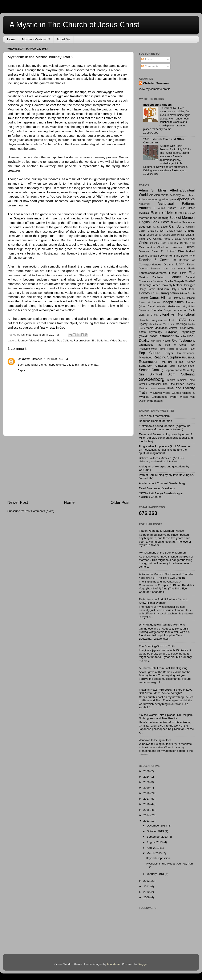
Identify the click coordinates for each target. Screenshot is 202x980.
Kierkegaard (174, 306)
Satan (172, 366)
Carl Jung (177, 226)
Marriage (181, 324)
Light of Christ (148, 315)
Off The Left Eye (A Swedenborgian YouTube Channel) (161, 495)
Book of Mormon (167, 213)
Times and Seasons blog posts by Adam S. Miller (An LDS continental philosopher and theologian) (166, 438)
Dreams (169, 264)
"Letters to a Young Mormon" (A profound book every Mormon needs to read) (165, 428)
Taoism (171, 380)
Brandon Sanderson (183, 222)
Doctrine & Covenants (157, 260)
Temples (182, 380)
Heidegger (189, 285)
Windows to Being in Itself (155, 740)
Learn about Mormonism (154, 416)
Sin (93, 340)
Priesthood (146, 357)
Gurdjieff (190, 281)
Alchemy (175, 195)
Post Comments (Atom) (40, 511)
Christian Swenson (156, 83)
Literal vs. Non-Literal (177, 314)
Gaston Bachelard (152, 277)
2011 (147, 886)
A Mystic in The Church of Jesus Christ (74, 25)
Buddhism (145, 227)
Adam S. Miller (153, 190)
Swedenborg (152, 379)
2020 (147, 782)
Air (151, 195)
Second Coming (151, 370)
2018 (147, 793)
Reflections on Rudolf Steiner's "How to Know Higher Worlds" (164, 601)
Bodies (144, 213)
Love (181, 319)
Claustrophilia (168, 108)
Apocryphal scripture (164, 199)
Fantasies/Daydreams (153, 273)
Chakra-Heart (174, 231)
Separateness (173, 370)
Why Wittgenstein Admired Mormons (162, 625)
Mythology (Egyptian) (164, 332)
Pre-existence (186, 353)
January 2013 (156, 874)
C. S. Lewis (160, 227)
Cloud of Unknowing (170, 247)
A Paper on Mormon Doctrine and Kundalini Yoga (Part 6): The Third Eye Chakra (166, 576)
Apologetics (186, 199)
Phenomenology (148, 349)
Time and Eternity (180, 388)
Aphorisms (145, 199)
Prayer (169, 353)
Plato (192, 349)
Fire (192, 273)
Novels (167, 341)
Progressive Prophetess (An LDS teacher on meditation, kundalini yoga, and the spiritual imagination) (165, 450)
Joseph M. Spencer (150, 302)
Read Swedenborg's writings (157, 488)
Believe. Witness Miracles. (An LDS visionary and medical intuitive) (161, 460)
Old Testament (183, 340)
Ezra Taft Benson (174, 269)
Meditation (161, 328)
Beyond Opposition (158, 858)
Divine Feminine (170, 256)
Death (190, 247)
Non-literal (156, 341)
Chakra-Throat (161, 239)
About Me (63, 39)
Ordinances (146, 345)
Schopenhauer (186, 366)
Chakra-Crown (156, 231)
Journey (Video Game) (32, 340)
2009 (147, 897)
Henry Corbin (147, 289)
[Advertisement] (68, 468)
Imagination (170, 293)
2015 (147, 810)
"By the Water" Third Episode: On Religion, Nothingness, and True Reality (166, 717)
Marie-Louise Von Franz (161, 324)
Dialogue (144, 251)
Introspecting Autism (157, 105)
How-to (144, 293)
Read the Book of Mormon (155, 421)
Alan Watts (161, 195)
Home (11, 39)
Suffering (103, 340)
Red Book (188, 357)
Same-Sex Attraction (153, 366)
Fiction (173, 273)
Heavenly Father (149, 285)
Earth (180, 264)
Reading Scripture (167, 357)
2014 (147, 815)
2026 (147, 771)
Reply (21, 370)
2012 (147, 881)
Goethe (169, 281)
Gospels (179, 281)
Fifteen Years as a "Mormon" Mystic (161, 531)
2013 (147, 821)
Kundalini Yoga (161, 310)
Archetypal (144, 204)
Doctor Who (188, 256)
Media (51, 340)
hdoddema (114, 964)
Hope (191, 289)
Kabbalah (162, 306)
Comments (150, 66)
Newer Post (18, 502)
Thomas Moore (157, 388)
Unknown (24, 359)
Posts (147, 59)
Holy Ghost (178, 289)
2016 (147, 804)
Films (183, 273)
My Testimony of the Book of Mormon (162, 553)
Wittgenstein (155, 401)
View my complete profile (155, 89)
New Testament (162, 336)
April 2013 (153, 848)
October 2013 (156, 831)
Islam (183, 293)
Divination (153, 256)
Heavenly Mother (171, 285)
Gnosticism (158, 281)
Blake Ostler (187, 208)
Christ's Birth (158, 243)
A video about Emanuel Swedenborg (162, 483)
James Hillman (161, 298)
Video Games (118, 340)
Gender (175, 277)
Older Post (120, 502)
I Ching (155, 293)
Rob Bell (167, 362)
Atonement (147, 208)
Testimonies (155, 384)
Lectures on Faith (184, 310)
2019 (147, 788)
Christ (143, 243)
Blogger (143, 964)
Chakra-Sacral (154, 235)
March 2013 (155, 853)
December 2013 (157, 826)
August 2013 (155, 842)
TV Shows (155, 393)
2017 (147, 799)
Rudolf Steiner (185, 362)
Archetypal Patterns (176, 203)
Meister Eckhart (177, 328)
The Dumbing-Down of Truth (157, 646)
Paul (159, 345)
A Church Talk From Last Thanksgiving (163, 668)
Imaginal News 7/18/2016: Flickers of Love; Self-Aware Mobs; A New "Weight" (166, 691)
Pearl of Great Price (180, 345)
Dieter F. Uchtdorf (164, 251)
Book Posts (161, 222)
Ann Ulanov (188, 195)
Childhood (189, 239)
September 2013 (158, 837)
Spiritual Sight (163, 374)
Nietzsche (180, 336)
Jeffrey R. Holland (184, 298)
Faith (191, 268)
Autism (172, 208)
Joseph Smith (173, 302)
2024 (147, 777)
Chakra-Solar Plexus (173, 235)
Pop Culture (64, 340)
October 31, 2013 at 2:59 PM (50, 359)
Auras (162, 208)
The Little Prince (173, 384)
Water (174, 397)
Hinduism (163, 289)
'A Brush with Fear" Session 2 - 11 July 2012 (175, 148)
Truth (143, 392)
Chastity (177, 239)
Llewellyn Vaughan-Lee (153, 320)
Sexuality (189, 370)
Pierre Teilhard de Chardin (173, 349)
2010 (147, 892)
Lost (172, 320)
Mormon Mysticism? (36, 39)
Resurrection (82, 340)
